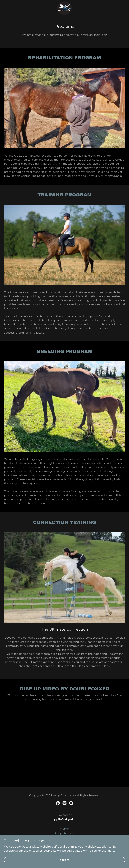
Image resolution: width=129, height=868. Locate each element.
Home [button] (64, 829)
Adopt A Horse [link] (64, 833)
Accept (65, 860)
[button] (11, 8)
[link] (65, 8)
